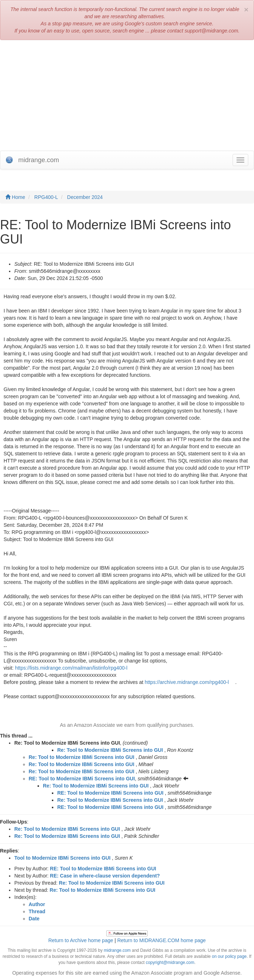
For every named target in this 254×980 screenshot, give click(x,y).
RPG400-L (46, 197)
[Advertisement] (127, 97)
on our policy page (229, 956)
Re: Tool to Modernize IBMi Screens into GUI (110, 750)
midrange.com (117, 950)
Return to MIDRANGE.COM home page (162, 940)
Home (15, 197)
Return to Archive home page (81, 940)
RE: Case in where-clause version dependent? (105, 876)
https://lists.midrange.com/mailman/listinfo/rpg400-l (71, 668)
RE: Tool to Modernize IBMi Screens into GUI (82, 779)
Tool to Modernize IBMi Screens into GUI (62, 858)
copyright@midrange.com (170, 962)
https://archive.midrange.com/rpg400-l (187, 682)
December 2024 (85, 197)
